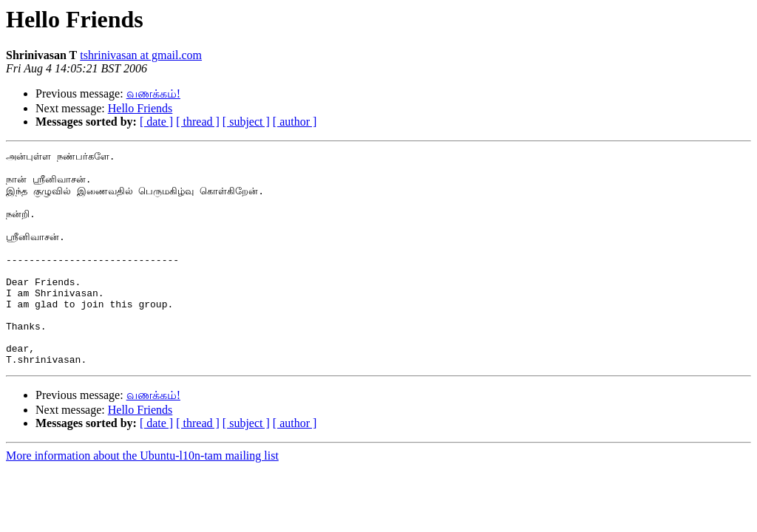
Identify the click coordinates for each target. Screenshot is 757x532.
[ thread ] (198, 122)
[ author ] (295, 122)
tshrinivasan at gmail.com (141, 55)
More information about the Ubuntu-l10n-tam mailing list (142, 498)
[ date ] (156, 122)
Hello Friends (140, 108)
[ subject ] (246, 122)
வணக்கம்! (153, 93)
